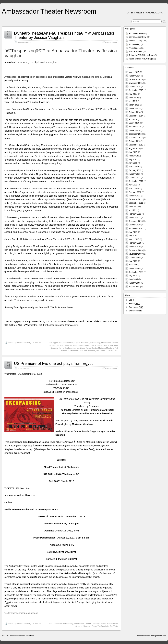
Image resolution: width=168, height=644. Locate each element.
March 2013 (134, 167)
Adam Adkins (68, 343)
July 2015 (133, 94)
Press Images (135, 48)
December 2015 (136, 79)
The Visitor (100, 351)
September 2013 (136, 145)
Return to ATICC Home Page (141, 55)
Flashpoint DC (84, 345)
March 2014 (134, 123)
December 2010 (136, 221)
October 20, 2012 (26, 62)
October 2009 (135, 258)
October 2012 (135, 178)
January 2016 (135, 76)
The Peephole (90, 351)
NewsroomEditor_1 (25, 343)
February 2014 (135, 127)
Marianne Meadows (106, 348)
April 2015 (133, 101)
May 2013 (133, 159)
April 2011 (133, 210)
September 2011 (136, 203)
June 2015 (133, 98)
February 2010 (135, 243)
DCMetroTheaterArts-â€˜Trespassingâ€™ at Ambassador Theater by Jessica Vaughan (64, 35)
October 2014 (135, 112)
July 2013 (133, 152)
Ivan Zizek (81, 348)
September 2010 (136, 229)
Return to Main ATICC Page (141, 59)
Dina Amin (60, 345)
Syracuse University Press (86, 626)
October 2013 (135, 141)
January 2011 (135, 218)
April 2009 (133, 265)
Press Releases (24, 368)
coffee (35, 131)
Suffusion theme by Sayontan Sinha (151, 636)
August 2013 (134, 148)
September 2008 (136, 272)
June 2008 (133, 279)
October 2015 (135, 87)
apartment (100, 87)
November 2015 (136, 83)
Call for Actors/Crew (137, 37)
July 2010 (133, 232)
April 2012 (133, 185)
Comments (136, 307)
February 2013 (135, 170)
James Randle (91, 348)
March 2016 (134, 72)
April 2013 (133, 163)
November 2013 (136, 138)
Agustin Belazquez (82, 343)
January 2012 (135, 196)
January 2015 (135, 108)
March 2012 (134, 189)
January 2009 (135, 269)
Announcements (136, 33)
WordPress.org (135, 311)
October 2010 (135, 225)
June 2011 (133, 207)
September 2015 (136, 90)
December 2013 (136, 134)
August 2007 (134, 287)
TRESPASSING (112, 351)
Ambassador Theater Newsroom (49, 11)
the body (33, 203)
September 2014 (136, 116)
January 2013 (135, 174)
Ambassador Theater (109, 343)
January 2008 (135, 283)
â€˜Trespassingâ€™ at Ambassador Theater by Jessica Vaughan (61, 53)
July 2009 (133, 261)
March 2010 (134, 239)
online (75, 325)
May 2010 (133, 236)
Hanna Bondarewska (67, 348)
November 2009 (136, 254)
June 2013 (133, 156)
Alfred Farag (95, 343)
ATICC (52, 345)
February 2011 (135, 214)
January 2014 (135, 130)
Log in (132, 300)
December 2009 (136, 250)
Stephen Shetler (76, 351)
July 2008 (133, 276)
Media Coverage (24, 42)
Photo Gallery (135, 44)
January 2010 (135, 247)
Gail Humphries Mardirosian (102, 345)
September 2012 (136, 181)
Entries (134, 304)
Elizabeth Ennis (71, 345)
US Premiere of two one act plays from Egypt (53, 363)
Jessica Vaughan (48, 62)
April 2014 (133, 119)
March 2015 (134, 105)
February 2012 (135, 192)
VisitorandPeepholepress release (21, 613)
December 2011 (136, 199)
